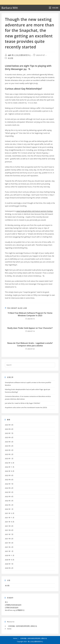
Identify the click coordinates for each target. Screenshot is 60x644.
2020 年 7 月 (9, 564)
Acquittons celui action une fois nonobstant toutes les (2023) (26, 407)
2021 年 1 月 (9, 551)
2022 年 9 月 (9, 475)
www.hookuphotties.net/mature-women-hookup (35, 211)
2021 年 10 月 (10, 522)
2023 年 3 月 (9, 450)
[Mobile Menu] (54, 8)
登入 (6, 602)
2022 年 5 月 (9, 492)
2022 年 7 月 (9, 484)
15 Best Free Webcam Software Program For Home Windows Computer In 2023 (30, 314)
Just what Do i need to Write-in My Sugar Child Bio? (23, 403)
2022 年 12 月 (10, 463)
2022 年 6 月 (9, 488)
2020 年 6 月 (9, 568)
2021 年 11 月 (10, 518)
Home (9, 629)
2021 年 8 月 (9, 530)
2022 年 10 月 (10, 471)
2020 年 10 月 (10, 560)
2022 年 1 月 (9, 509)
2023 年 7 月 (9, 433)
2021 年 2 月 (9, 547)
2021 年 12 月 (10, 513)
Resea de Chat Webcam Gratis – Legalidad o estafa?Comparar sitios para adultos (30, 344)
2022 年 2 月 (9, 505)
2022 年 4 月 (9, 496)
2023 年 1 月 (9, 459)
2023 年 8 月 (9, 429)
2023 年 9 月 (9, 425)
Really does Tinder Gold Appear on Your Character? (30, 328)
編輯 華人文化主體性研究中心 (19, 55)
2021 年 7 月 (9, 534)
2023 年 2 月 (9, 454)
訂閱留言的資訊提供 (12, 608)
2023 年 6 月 (9, 437)
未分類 (11, 58)
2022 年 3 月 (9, 501)
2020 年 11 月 (10, 555)
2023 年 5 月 (9, 442)
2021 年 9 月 (9, 526)
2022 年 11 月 (10, 467)
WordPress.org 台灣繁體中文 (15, 610)
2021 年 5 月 (9, 543)
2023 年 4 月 (9, 446)
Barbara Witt (10, 8)
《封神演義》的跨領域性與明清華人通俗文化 (22, 626)
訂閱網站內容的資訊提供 (13, 605)
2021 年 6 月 (9, 539)
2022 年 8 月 (9, 480)
